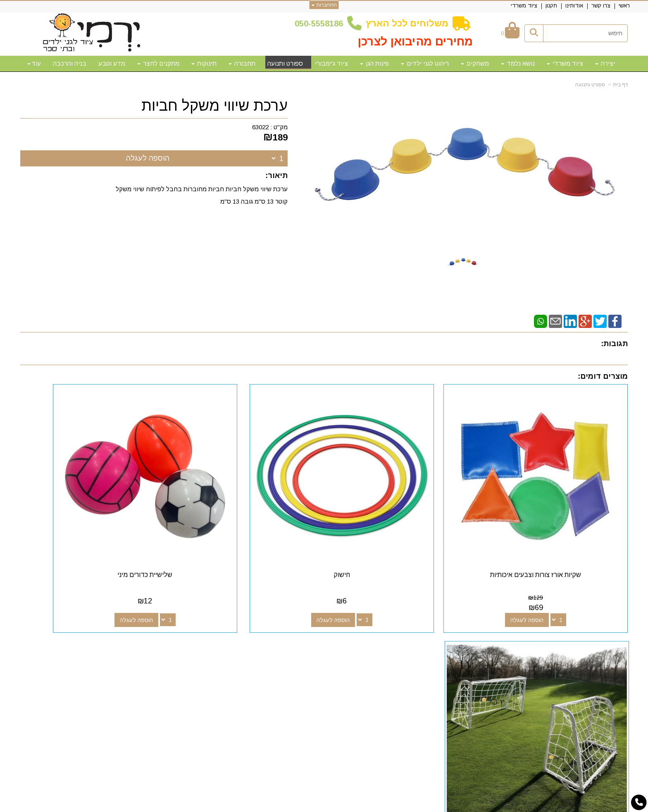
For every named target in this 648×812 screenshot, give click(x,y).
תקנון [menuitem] (551, 6)
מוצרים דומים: (603, 376)
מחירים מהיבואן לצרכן (415, 42)
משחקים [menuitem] (475, 63)
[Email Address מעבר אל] (375, 636)
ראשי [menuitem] (624, 6)
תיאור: (276, 176)
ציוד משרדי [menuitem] (524, 6)
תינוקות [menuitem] (204, 63)
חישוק (402, 533)
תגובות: (614, 344)
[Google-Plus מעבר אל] (401, 636)
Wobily (350, 804)
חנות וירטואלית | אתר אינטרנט (271, 804)
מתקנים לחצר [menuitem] (158, 63)
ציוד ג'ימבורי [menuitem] (331, 63)
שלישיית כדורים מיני (247, 533)
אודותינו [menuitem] (574, 6)
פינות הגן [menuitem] (374, 63)
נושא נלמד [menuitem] (518, 63)
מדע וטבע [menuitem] (112, 63)
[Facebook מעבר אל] (415, 636)
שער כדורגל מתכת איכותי (92, 533)
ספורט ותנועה (590, 85)
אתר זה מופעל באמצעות (324, 805)
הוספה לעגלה (148, 158)
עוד (34, 63)
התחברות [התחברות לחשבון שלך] (324, 5)
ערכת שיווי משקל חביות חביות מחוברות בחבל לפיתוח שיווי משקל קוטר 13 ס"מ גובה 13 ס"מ (201, 195)
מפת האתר (604, 621)
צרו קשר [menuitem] (601, 6)
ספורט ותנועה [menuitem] (285, 63)
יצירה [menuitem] (605, 63)
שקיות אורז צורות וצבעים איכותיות (557, 533)
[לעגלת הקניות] (510, 33)
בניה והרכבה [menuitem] (70, 63)
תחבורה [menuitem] (242, 63)
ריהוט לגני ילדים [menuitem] (425, 63)
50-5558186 (321, 24)
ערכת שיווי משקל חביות (214, 106)
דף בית (620, 85)
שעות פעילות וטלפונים (167, 621)
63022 (260, 127)
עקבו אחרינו (396, 621)
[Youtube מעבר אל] (388, 636)
